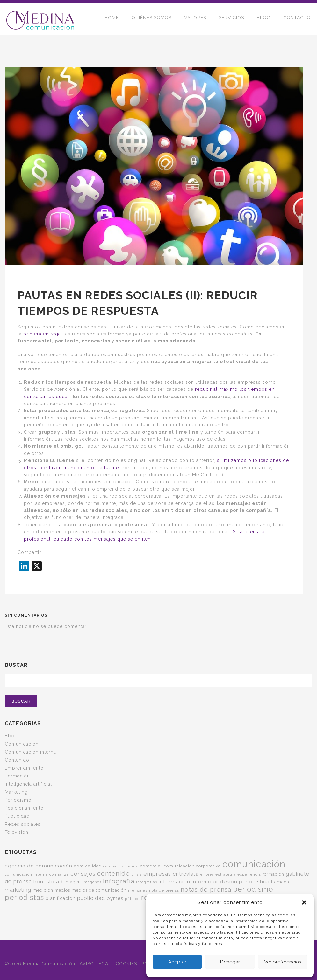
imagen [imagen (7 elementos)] (73, 882)
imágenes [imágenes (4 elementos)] (92, 882)
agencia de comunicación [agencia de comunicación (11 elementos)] (39, 866)
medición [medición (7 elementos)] (43, 890)
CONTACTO (297, 19)
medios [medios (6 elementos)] (62, 890)
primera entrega (42, 334)
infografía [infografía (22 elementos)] (119, 881)
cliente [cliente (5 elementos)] (132, 866)
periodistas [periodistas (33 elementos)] (24, 897)
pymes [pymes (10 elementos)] (115, 898)
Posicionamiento (24, 808)
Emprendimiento (24, 768)
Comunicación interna (30, 752)
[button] (304, 902)
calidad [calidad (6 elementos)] (94, 866)
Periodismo (18, 800)
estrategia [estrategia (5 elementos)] (226, 874)
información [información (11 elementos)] (174, 882)
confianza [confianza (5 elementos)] (59, 874)
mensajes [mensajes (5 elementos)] (138, 890)
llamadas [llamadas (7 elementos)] (281, 882)
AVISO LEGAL (95, 964)
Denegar (230, 962)
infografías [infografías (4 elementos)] (147, 882)
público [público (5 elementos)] (132, 899)
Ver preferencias (283, 962)
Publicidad (17, 816)
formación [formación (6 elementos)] (273, 874)
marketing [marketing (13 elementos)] (18, 890)
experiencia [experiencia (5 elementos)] (249, 874)
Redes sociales (23, 824)
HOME (112, 19)
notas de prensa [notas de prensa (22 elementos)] (206, 890)
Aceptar (177, 962)
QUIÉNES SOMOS (151, 19)
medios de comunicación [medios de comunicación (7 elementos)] (99, 890)
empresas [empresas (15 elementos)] (157, 874)
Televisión (17, 832)
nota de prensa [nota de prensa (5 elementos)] (164, 890)
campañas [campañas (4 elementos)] (113, 866)
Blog (10, 736)
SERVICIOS (231, 19)
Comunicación (22, 744)
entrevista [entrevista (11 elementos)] (186, 874)
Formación (17, 776)
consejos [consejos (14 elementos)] (83, 874)
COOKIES (126, 964)
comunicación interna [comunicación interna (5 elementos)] (26, 874)
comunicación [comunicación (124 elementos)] (254, 864)
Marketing (16, 792)
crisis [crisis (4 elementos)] (137, 874)
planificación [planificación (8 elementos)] (61, 898)
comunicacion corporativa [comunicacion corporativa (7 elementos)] (192, 866)
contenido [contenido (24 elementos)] (114, 873)
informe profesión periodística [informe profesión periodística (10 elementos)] (231, 882)
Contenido (17, 760)
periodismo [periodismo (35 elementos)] (253, 889)
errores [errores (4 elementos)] (207, 874)
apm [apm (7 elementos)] (79, 866)
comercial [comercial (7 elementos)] (151, 866)
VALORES (195, 19)
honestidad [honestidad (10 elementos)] (48, 882)
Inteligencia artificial (28, 784)
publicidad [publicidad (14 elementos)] (91, 898)
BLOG (264, 19)
